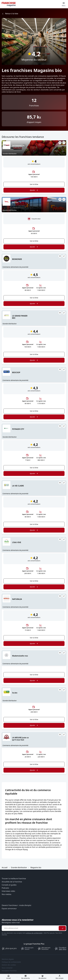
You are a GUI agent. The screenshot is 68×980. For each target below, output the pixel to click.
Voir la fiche (34, 184)
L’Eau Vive (15, 843)
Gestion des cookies (9, 965)
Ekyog (25, 849)
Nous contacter (7, 968)
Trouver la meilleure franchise (14, 879)
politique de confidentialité (34, 933)
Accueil (5, 867)
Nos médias (7, 894)
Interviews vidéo (8, 891)
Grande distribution (19, 867)
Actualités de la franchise (12, 882)
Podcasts (5, 888)
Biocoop (28, 834)
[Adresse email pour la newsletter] (30, 928)
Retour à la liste (10, 14)
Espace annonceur (9, 909)
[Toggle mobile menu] (64, 4)
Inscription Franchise (9, 971)
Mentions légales (8, 959)
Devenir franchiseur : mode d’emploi (16, 905)
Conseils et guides (9, 885)
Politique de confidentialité (11, 962)
